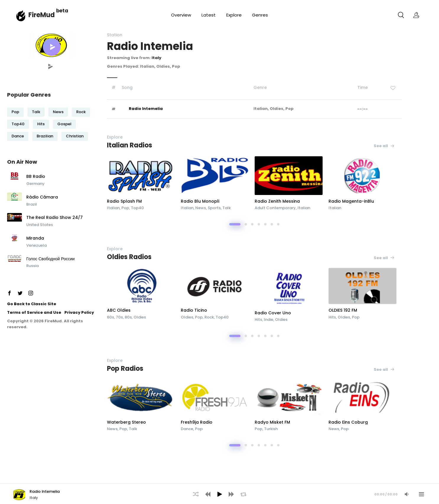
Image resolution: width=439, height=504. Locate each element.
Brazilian (45, 136)
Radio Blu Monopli (200, 201)
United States (40, 225)
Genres (260, 15)
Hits (41, 124)
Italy (156, 58)
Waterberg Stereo (126, 422)
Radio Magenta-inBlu (351, 201)
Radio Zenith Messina (277, 201)
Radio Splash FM (124, 201)
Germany (35, 184)
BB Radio (36, 177)
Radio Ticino (194, 310)
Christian (75, 136)
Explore (234, 15)
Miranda (35, 238)
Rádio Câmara (42, 197)
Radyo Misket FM (272, 422)
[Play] (219, 494)
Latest (209, 15)
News (58, 112)
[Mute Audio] (407, 494)
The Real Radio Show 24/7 (55, 218)
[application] (219, 494)
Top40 (18, 124)
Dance (18, 136)
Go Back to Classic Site (32, 304)
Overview (181, 15)
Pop (15, 112)
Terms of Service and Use (34, 312)
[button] (52, 47)
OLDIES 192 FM (343, 310)
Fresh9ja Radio (197, 422)
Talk (36, 112)
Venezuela (36, 245)
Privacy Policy (79, 312)
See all (384, 146)
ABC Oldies (119, 310)
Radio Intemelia (146, 109)
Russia (32, 266)
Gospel (64, 124)
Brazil (32, 204)
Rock (81, 112)
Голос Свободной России (51, 259)
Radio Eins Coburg (348, 422)
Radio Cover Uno (273, 313)
